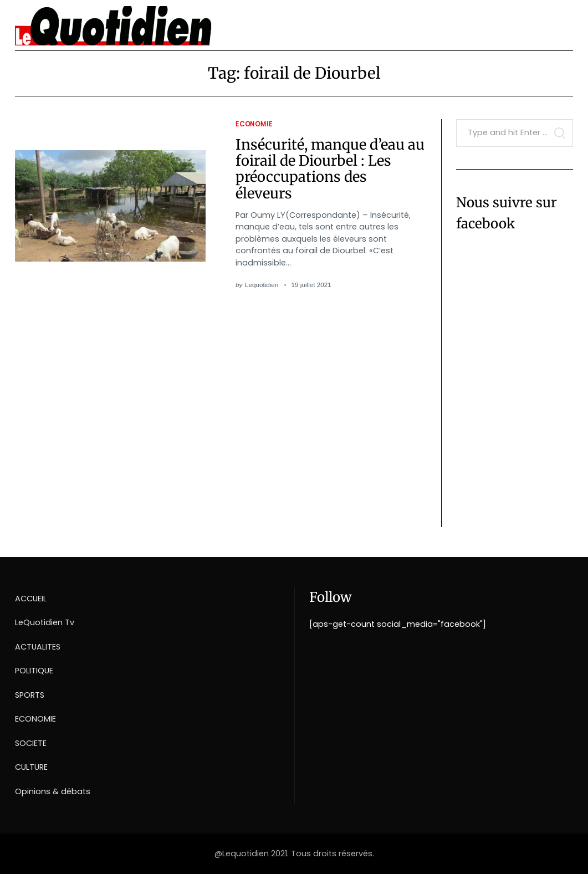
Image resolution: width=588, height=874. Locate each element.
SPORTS (30, 695)
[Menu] (561, 22)
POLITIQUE (34, 671)
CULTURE (31, 767)
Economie (254, 124)
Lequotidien (262, 285)
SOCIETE (31, 743)
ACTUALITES (38, 647)
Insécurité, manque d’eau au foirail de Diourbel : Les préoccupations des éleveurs (330, 169)
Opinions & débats (53, 791)
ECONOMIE (35, 719)
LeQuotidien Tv (45, 622)
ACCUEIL (31, 599)
